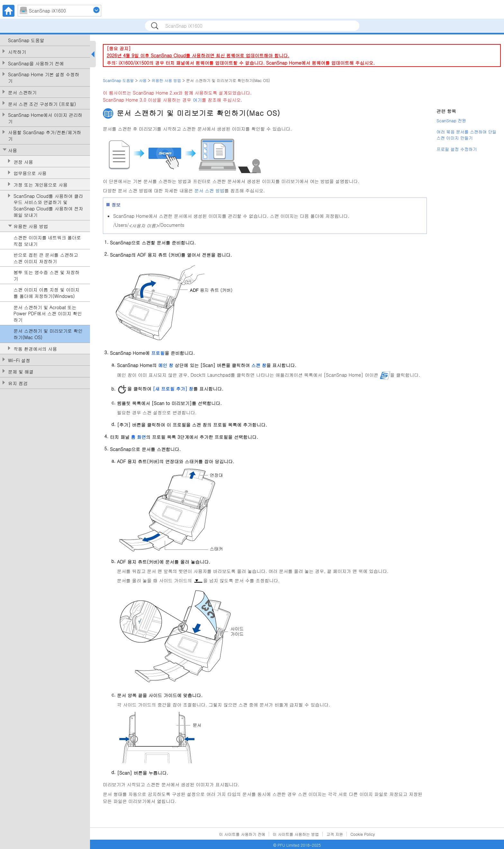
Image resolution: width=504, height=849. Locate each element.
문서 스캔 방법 (209, 190)
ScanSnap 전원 (451, 120)
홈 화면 (138, 437)
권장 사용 (23, 162)
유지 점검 (18, 383)
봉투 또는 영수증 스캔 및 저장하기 (46, 276)
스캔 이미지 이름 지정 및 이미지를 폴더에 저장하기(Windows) (46, 293)
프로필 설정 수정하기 (457, 149)
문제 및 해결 (21, 372)
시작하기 (17, 52)
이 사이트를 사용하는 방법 (296, 834)
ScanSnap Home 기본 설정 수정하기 (44, 78)
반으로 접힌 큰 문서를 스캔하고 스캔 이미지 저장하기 (46, 258)
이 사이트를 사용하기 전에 (242, 834)
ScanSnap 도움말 (26, 40)
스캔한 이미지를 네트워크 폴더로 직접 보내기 (47, 241)
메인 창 (166, 365)
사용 (13, 150)
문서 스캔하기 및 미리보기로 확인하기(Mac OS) (48, 334)
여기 (197, 100)
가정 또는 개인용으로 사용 (40, 185)
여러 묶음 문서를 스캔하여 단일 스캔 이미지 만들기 (467, 135)
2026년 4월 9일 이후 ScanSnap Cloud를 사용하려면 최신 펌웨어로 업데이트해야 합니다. (198, 55)
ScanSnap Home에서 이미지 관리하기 (45, 118)
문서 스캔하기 (22, 92)
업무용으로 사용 (30, 173)
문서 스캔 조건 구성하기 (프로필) (42, 104)
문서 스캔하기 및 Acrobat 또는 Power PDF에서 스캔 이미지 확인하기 (48, 314)
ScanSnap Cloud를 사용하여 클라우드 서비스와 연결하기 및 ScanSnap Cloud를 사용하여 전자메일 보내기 (48, 206)
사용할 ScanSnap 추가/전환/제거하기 (45, 136)
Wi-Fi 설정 (19, 360)
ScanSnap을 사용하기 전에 (36, 64)
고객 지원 (335, 834)
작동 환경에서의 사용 (35, 349)
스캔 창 (259, 365)
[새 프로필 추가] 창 (173, 389)
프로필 (158, 353)
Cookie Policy (363, 834)
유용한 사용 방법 (31, 226)
